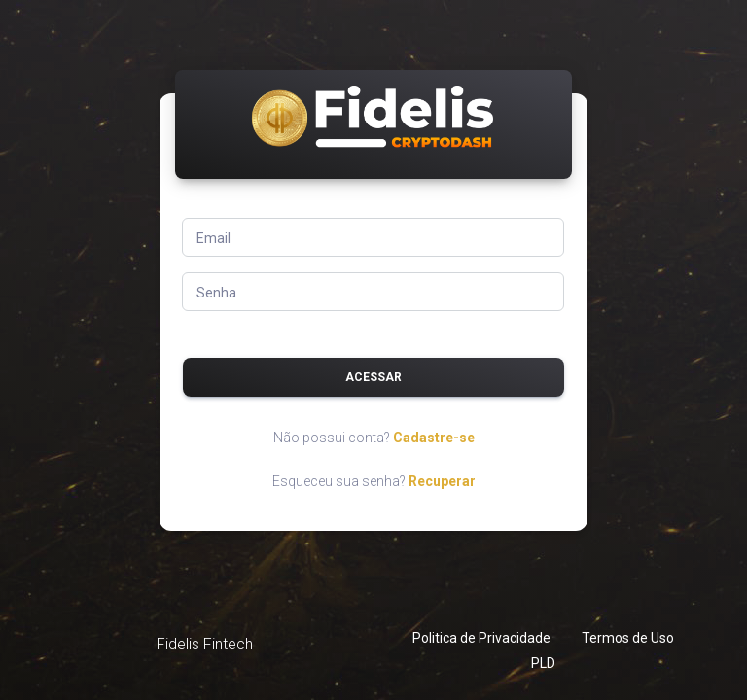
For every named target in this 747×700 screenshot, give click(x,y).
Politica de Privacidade (481, 638)
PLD (543, 663)
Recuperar (442, 481)
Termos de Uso (628, 638)
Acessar (373, 377)
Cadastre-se (434, 437)
